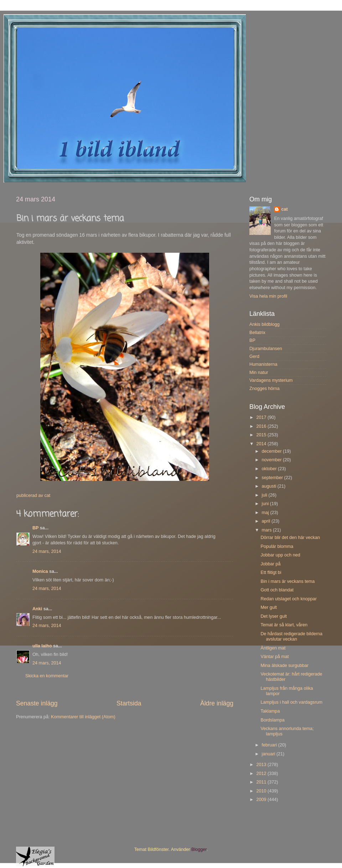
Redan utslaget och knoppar (289, 599)
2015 (262, 435)
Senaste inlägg (37, 703)
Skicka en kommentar (47, 676)
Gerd (254, 356)
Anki (37, 609)
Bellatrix (257, 333)
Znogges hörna (265, 389)
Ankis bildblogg (265, 324)
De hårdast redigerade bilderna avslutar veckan (291, 636)
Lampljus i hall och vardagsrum (291, 702)
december (273, 451)
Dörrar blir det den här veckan (290, 538)
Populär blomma (277, 546)
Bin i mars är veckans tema (287, 581)
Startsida (129, 703)
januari (269, 754)
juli (265, 495)
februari (270, 745)
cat (284, 209)
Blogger (199, 849)
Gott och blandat (277, 590)
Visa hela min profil (268, 296)
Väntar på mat (274, 657)
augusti (270, 486)
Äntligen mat (273, 648)
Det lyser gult (274, 616)
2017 (262, 417)
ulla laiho (42, 646)
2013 (262, 765)
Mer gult (269, 607)
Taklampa (270, 711)
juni (266, 504)
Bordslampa (272, 720)
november (273, 460)
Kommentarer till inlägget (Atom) (83, 717)
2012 (262, 774)
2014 (262, 444)
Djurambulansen (266, 349)
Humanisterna (263, 364)
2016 (262, 426)
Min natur (259, 373)
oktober (270, 469)
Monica (40, 571)
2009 (262, 800)
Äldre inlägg (217, 703)
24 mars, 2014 (47, 551)
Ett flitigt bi (271, 572)
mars (267, 530)
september (273, 478)
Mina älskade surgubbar (284, 666)
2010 (262, 791)
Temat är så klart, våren (284, 625)
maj (266, 513)
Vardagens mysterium (271, 380)
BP (35, 528)
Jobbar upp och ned (280, 555)
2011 (262, 782)
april (267, 521)
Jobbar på (270, 564)
